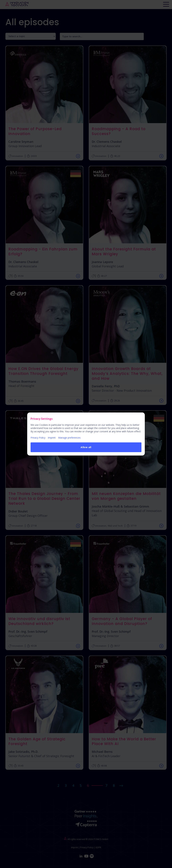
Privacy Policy (38, 438)
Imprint (52, 438)
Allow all (86, 447)
